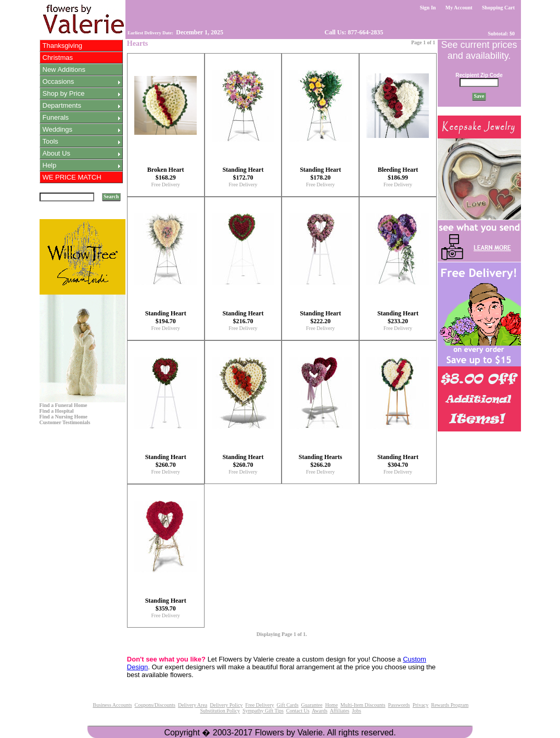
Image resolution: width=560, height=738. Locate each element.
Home (332, 705)
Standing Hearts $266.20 (321, 461)
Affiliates (340, 711)
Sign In (428, 8)
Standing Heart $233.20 (398, 317)
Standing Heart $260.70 (166, 461)
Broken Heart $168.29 (166, 174)
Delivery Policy (226, 705)
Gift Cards (288, 705)
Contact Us (298, 711)
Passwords (399, 705)
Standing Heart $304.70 (398, 461)
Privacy (421, 705)
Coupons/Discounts (155, 705)
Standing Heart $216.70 (243, 317)
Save (479, 96)
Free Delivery (166, 184)
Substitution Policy (220, 711)
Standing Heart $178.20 (320, 174)
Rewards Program (450, 705)
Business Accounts (112, 705)
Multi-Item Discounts (363, 705)
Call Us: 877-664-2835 (353, 32)
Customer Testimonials (65, 422)
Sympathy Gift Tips (263, 711)
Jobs (357, 711)
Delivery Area (193, 705)
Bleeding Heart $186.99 (398, 174)
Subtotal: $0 (501, 34)
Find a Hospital (57, 411)
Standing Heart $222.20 (320, 317)
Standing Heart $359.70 (166, 605)
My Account (459, 8)
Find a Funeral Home (63, 405)
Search (111, 196)
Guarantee (312, 705)
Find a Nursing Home (64, 417)
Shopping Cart (499, 8)
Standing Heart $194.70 (166, 317)
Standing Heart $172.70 (243, 174)
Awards (320, 711)
